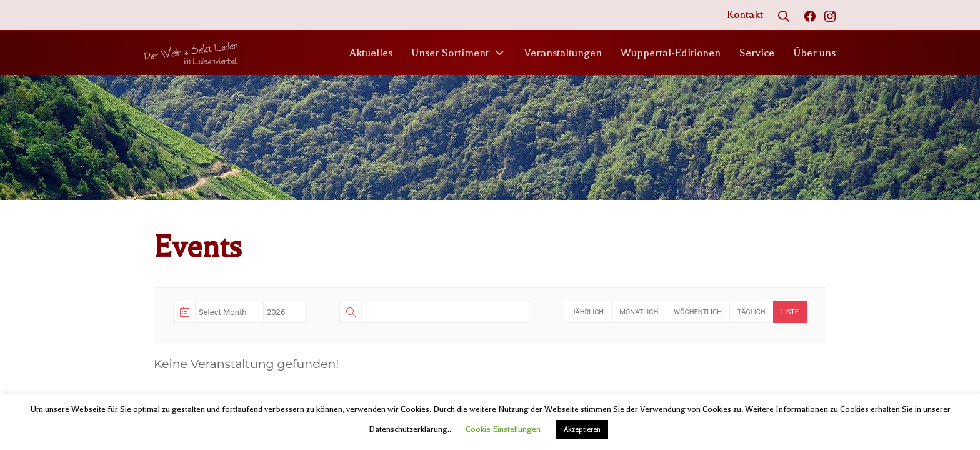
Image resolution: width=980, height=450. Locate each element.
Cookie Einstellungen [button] (503, 429)
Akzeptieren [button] (582, 430)
